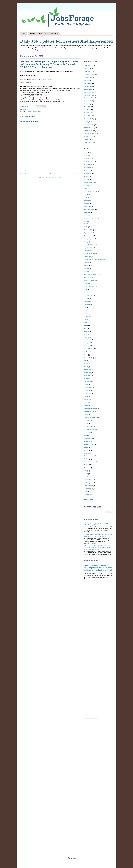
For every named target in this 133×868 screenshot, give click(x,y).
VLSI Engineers (89, 483)
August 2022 (88, 77)
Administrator (88, 164)
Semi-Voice (88, 432)
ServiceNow (88, 438)
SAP (86, 423)
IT (85, 313)
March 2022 (88, 83)
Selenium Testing (89, 429)
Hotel (86, 289)
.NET (86, 153)
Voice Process (88, 486)
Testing (86, 465)
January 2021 (88, 122)
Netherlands (88, 370)
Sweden (87, 453)
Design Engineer (89, 239)
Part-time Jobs (89, 388)
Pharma (87, 391)
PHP (86, 397)
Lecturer (87, 331)
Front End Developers (91, 275)
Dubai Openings (89, 254)
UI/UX (86, 474)
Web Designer (88, 489)
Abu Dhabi (87, 155)
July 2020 (87, 140)
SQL (86, 447)
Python (86, 399)
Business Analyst (89, 209)
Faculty (86, 263)
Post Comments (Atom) (54, 177)
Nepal (86, 367)
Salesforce (87, 420)
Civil (85, 224)
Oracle (86, 385)
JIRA (86, 328)
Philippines (87, 394)
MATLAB (87, 352)
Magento (87, 337)
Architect (87, 179)
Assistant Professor (90, 182)
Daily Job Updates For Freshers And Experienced (66, 41)
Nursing (87, 379)
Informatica (87, 301)
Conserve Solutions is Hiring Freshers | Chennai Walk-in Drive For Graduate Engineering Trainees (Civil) (98, 568)
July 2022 (87, 80)
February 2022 (89, 86)
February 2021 (89, 119)
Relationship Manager (91, 408)
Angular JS (87, 173)
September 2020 (89, 134)
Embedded (87, 257)
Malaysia (87, 343)
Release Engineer (90, 411)
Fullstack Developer (90, 280)
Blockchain (87, 206)
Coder (86, 227)
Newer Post (24, 173)
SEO (86, 435)
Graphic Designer (89, 286)
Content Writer (89, 230)
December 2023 (89, 74)
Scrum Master (88, 426)
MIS (85, 361)
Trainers (87, 468)
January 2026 (88, 65)
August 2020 (88, 137)
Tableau (87, 459)
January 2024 (88, 71)
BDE (86, 194)
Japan (86, 322)
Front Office (88, 278)
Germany (87, 283)
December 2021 (89, 92)
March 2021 (88, 116)
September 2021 (89, 98)
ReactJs (87, 405)
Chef (86, 221)
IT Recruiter (88, 316)
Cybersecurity (88, 233)
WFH (86, 492)
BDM (86, 197)
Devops (86, 242)
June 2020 (87, 143)
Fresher (87, 269)
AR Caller (87, 176)
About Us (32, 34)
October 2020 (88, 131)
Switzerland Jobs (89, 456)
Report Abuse (89, 499)
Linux (86, 334)
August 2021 (88, 101)
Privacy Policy (43, 34)
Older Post (77, 173)
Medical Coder (89, 358)
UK (85, 477)
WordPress (87, 495)
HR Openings (88, 295)
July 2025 (87, 68)
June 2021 (87, 107)
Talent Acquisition (89, 462)
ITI (85, 319)
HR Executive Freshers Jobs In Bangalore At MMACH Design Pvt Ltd (98, 524)
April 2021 (87, 113)
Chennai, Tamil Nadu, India (34, 111)
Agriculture (87, 167)
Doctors (87, 251)
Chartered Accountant (91, 218)
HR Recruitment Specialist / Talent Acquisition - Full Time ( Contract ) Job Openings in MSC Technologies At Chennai (98, 548)
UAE (86, 471)
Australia (87, 185)
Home (24, 34)
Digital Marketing (89, 245)
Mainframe (87, 340)
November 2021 (89, 95)
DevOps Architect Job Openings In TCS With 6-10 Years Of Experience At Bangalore (98, 535)
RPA (86, 414)
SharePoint (87, 441)
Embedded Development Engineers (95, 260)
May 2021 (87, 110)
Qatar (86, 402)
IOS (85, 307)
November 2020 (89, 128)
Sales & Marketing (90, 417)
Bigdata (86, 203)
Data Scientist (88, 236)
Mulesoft (87, 364)
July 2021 (87, 104)
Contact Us (54, 34)
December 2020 (89, 125)
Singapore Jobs (89, 444)
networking (87, 373)
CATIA (86, 215)
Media (86, 355)
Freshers (87, 272)
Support (87, 450)
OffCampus (88, 382)
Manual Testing (89, 349)
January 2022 (88, 89)
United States (88, 480)
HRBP (86, 298)
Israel (86, 310)
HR (85, 292)
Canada (87, 212)
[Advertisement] (98, 618)
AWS (86, 188)
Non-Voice (87, 376)
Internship (87, 304)
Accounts (87, 159)
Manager (87, 346)
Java (26, 109)
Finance (87, 266)
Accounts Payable (90, 162)
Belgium (87, 200)
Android (87, 170)
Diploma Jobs (88, 248)
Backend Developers (90, 191)
